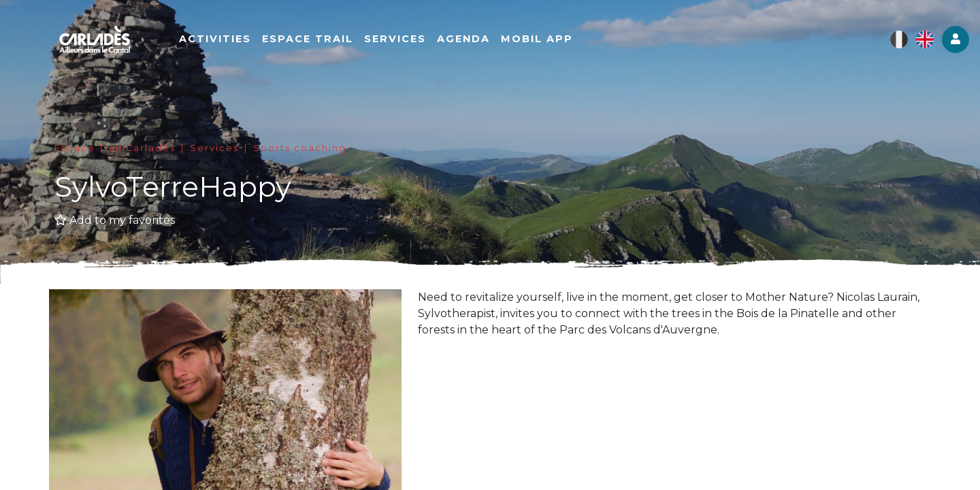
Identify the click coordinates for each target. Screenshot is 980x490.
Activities (216, 39)
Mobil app (538, 39)
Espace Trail (308, 39)
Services (396, 39)
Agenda (464, 39)
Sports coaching (300, 148)
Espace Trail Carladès (115, 148)
